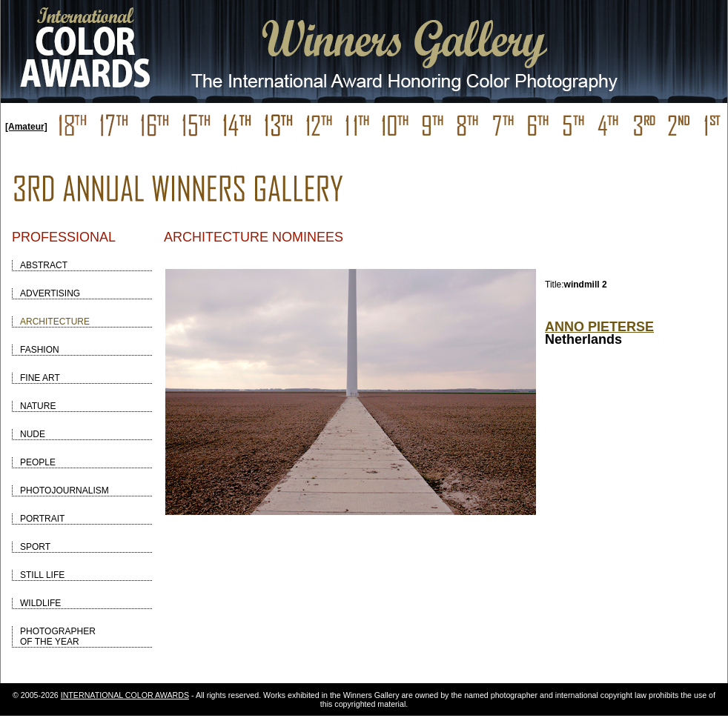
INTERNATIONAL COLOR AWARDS (125, 695)
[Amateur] (26, 127)
